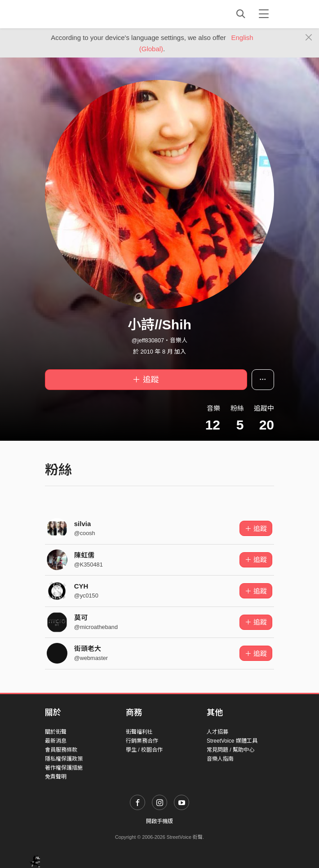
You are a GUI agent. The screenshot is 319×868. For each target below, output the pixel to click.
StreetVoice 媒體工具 (232, 741)
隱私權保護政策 (64, 759)
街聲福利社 (139, 732)
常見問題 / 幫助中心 (230, 750)
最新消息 (56, 741)
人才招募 (217, 732)
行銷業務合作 (142, 741)
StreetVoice (82, 14)
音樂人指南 (220, 759)
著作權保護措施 (64, 768)
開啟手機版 (159, 821)
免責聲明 (56, 777)
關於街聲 (56, 732)
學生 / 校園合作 (144, 750)
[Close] (309, 38)
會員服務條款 (61, 750)
